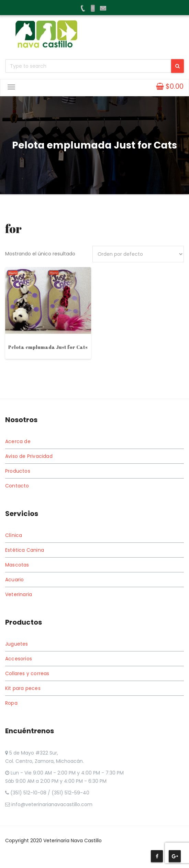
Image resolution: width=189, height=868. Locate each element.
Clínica (14, 535)
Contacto (17, 486)
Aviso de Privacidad (29, 456)
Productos (18, 471)
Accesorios (19, 659)
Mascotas (17, 565)
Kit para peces (23, 688)
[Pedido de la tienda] (138, 254)
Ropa (11, 703)
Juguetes (17, 644)
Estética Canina (25, 550)
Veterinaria (19, 594)
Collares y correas (27, 673)
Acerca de (18, 441)
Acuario (14, 580)
